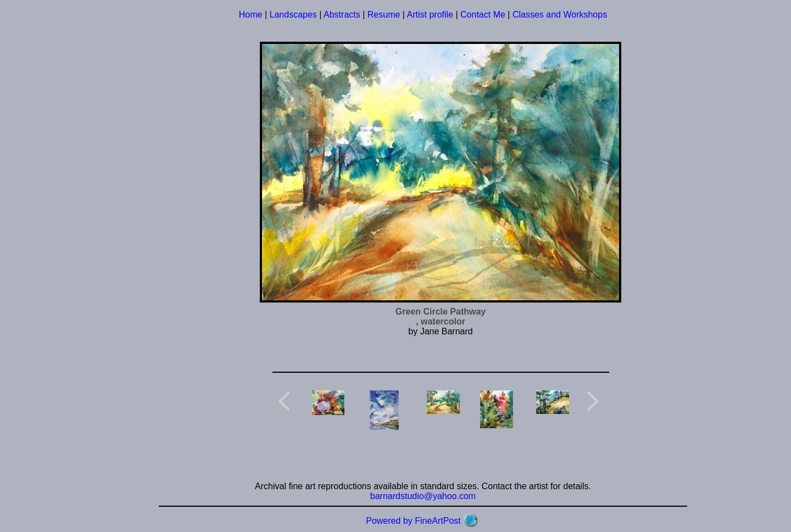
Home (251, 15)
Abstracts (342, 15)
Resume (384, 15)
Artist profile (430, 15)
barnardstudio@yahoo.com (423, 496)
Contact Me (483, 15)
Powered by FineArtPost (413, 521)
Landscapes (293, 15)
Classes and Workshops (560, 15)
